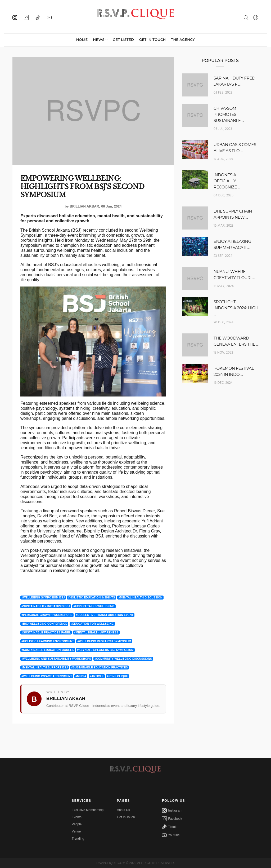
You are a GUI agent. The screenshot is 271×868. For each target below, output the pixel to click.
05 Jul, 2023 (223, 129)
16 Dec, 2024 (223, 383)
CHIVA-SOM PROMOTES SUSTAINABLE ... (229, 114)
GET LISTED (123, 39)
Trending (78, 839)
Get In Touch (126, 817)
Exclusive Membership (88, 810)
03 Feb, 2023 (223, 93)
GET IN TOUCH (152, 39)
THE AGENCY (183, 39)
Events (77, 817)
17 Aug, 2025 (223, 159)
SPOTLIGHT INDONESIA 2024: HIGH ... (236, 308)
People (77, 824)
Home (82, 39)
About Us (123, 810)
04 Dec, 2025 (223, 195)
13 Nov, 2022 (223, 353)
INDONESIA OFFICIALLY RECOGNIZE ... (227, 181)
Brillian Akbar (84, 206)
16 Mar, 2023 (223, 226)
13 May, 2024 (224, 286)
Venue (76, 831)
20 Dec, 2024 (223, 322)
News (99, 39)
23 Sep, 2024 (223, 256)
